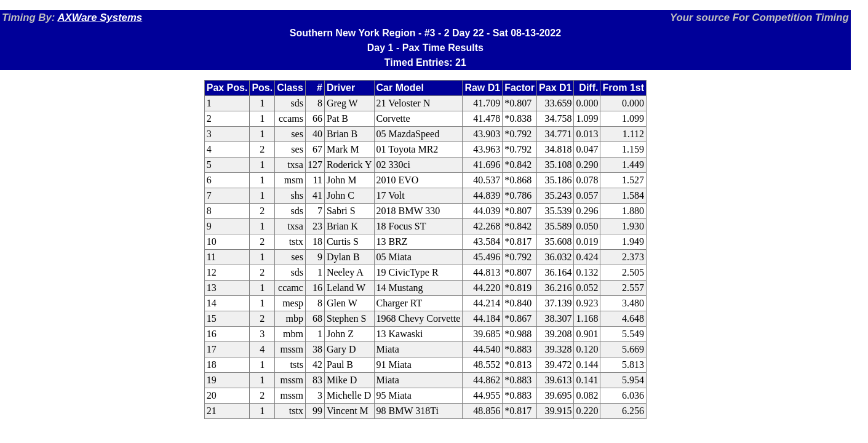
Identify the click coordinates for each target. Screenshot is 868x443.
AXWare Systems (100, 18)
